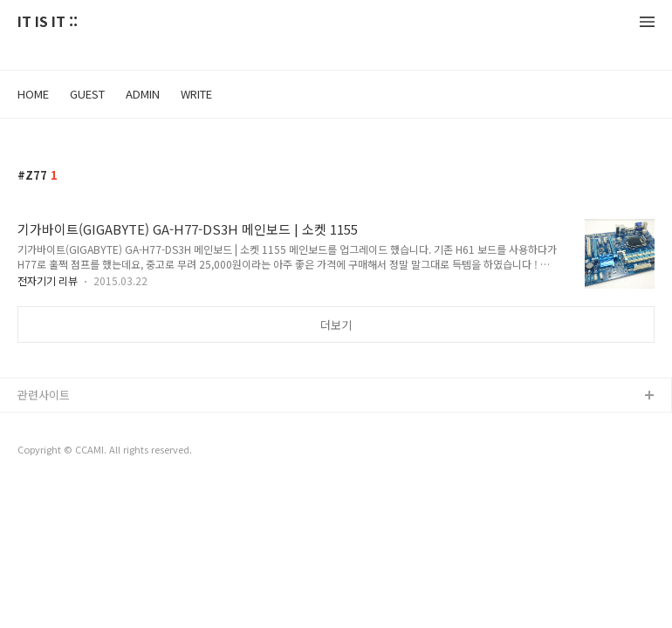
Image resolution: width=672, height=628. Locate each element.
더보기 (336, 325)
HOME (33, 94)
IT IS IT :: (48, 22)
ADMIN (143, 94)
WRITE (196, 94)
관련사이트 (44, 395)
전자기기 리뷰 (48, 280)
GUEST (87, 94)
